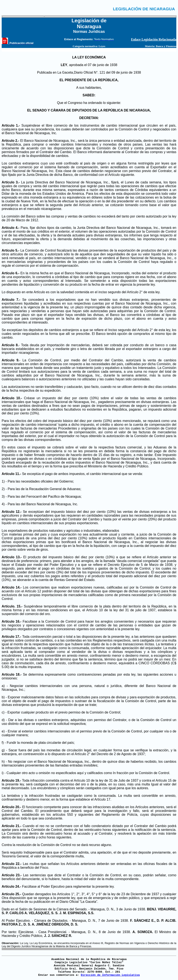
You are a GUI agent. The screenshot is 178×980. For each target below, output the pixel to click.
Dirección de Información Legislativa (110, 975)
